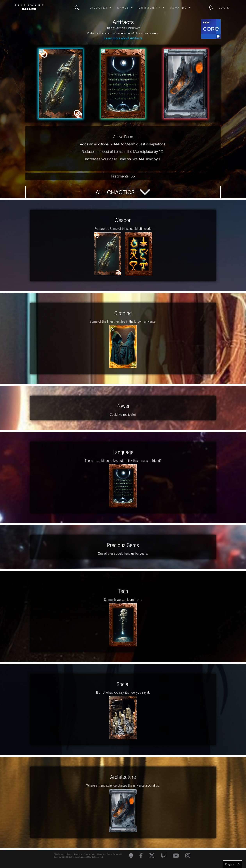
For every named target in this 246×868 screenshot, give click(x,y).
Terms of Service (74, 854)
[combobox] (233, 864)
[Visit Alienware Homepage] (131, 856)
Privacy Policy (90, 854)
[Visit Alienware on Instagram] (188, 856)
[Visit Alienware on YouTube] (176, 856)
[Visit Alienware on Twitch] (164, 856)
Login (224, 8)
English (230, 864)
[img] (77, 8)
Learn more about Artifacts (123, 38)
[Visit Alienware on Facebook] (141, 856)
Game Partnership (115, 854)
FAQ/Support (60, 854)
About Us (101, 854)
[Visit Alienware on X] (152, 856)
